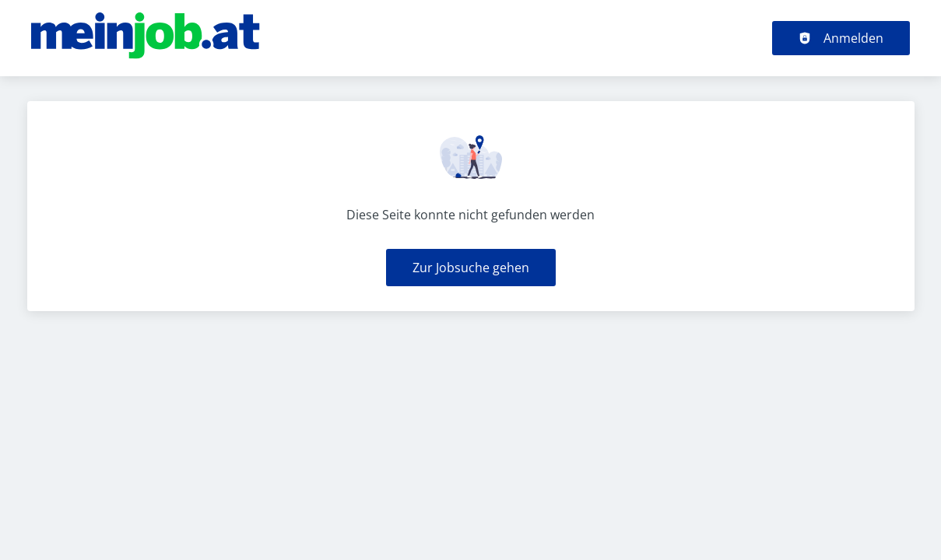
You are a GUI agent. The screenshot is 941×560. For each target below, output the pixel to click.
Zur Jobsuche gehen (471, 268)
